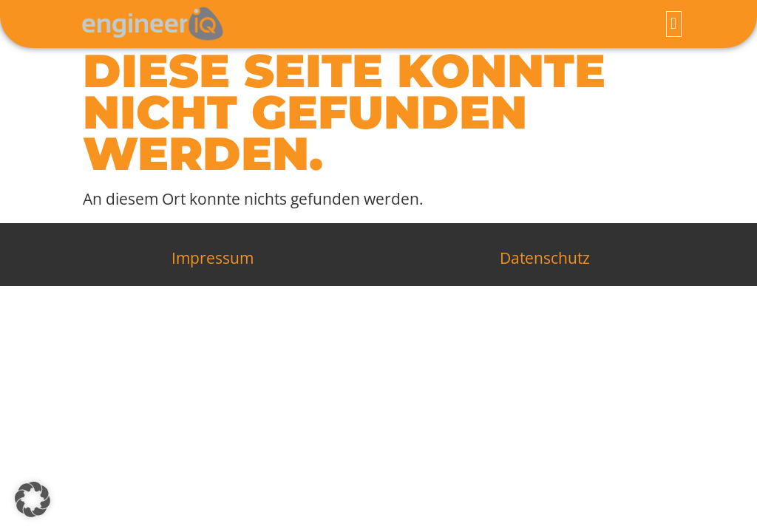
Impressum (213, 262)
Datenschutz (545, 262)
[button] (674, 24)
